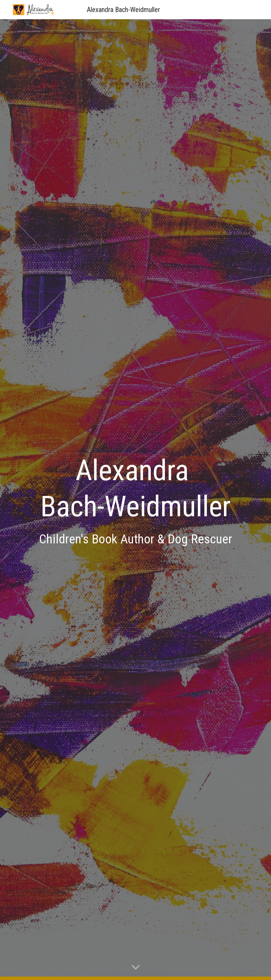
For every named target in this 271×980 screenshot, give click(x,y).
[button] (136, 968)
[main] (136, 499)
